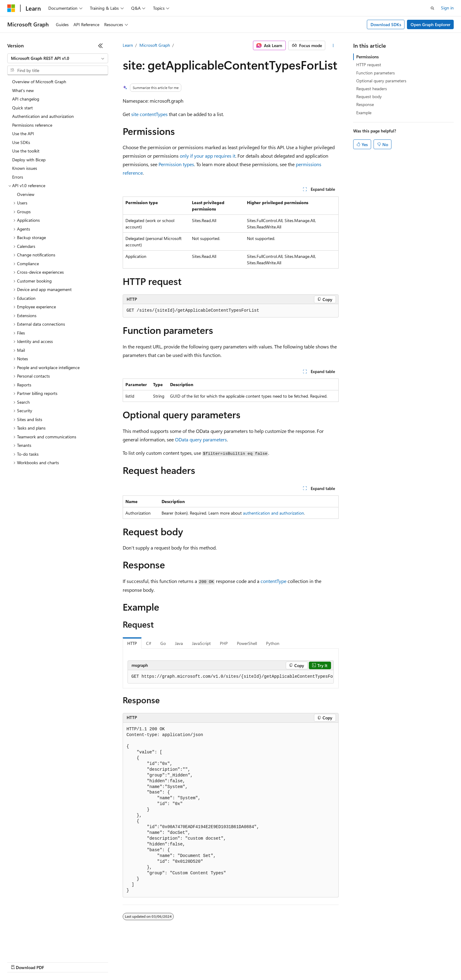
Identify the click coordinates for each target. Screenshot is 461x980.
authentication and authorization (273, 513)
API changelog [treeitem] (26, 99)
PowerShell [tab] (247, 643)
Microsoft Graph (155, 45)
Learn (128, 45)
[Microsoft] (11, 8)
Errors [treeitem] (18, 177)
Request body (369, 96)
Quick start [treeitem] (22, 108)
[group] (231, 677)
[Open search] (432, 8)
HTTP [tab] (132, 643)
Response (365, 104)
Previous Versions (55, 962)
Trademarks (252, 962)
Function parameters (376, 73)
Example (364, 113)
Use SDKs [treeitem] (21, 142)
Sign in (447, 8)
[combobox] (58, 58)
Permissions (367, 57)
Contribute (109, 962)
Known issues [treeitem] (25, 168)
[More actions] (333, 46)
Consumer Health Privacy (174, 962)
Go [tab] (163, 643)
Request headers (372, 89)
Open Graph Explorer (430, 24)
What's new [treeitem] (23, 90)
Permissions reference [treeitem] (32, 125)
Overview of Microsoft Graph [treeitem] (39, 82)
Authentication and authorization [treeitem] (43, 116)
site (135, 114)
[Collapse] (101, 46)
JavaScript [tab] (201, 643)
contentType (273, 581)
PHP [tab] (224, 643)
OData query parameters (201, 439)
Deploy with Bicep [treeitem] (29, 160)
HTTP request (369, 65)
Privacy (133, 962)
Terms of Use (222, 962)
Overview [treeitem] (26, 194)
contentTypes (154, 114)
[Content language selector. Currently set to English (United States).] (35, 947)
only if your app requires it (208, 156)
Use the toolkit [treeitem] (26, 151)
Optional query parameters (381, 81)
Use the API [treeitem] (23, 134)
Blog (83, 962)
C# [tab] (149, 643)
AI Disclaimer (19, 962)
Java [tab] (179, 643)
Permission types (176, 164)
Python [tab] (273, 643)
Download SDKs (386, 24)
